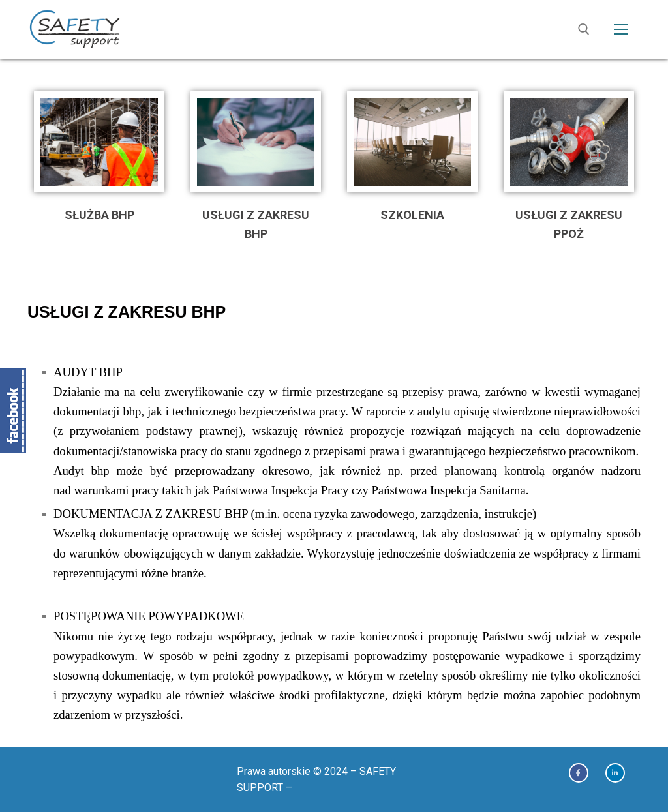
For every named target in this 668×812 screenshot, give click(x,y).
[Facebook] (579, 773)
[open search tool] (584, 29)
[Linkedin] (615, 773)
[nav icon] (621, 29)
